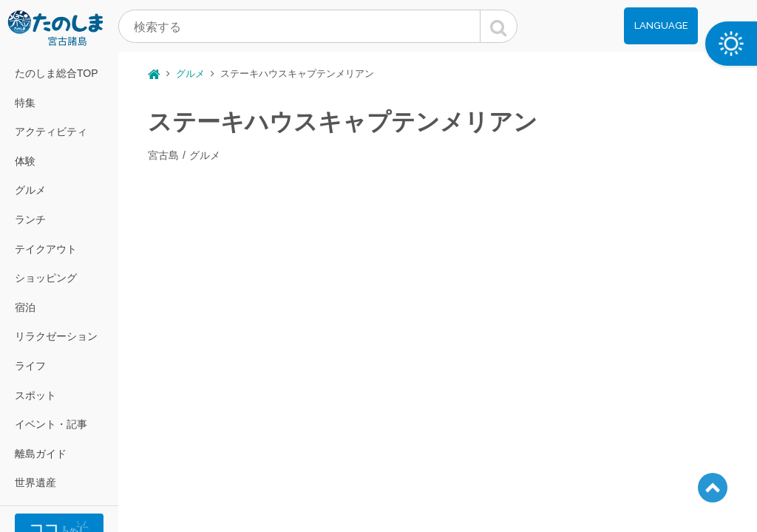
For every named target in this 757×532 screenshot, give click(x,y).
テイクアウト (46, 249)
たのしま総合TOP (57, 73)
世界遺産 (35, 482)
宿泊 (25, 307)
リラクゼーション (56, 336)
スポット (35, 395)
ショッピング (46, 278)
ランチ (30, 219)
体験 (25, 161)
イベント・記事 (51, 424)
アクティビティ (51, 132)
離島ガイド (41, 454)
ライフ (30, 366)
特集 (25, 103)
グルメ (30, 190)
